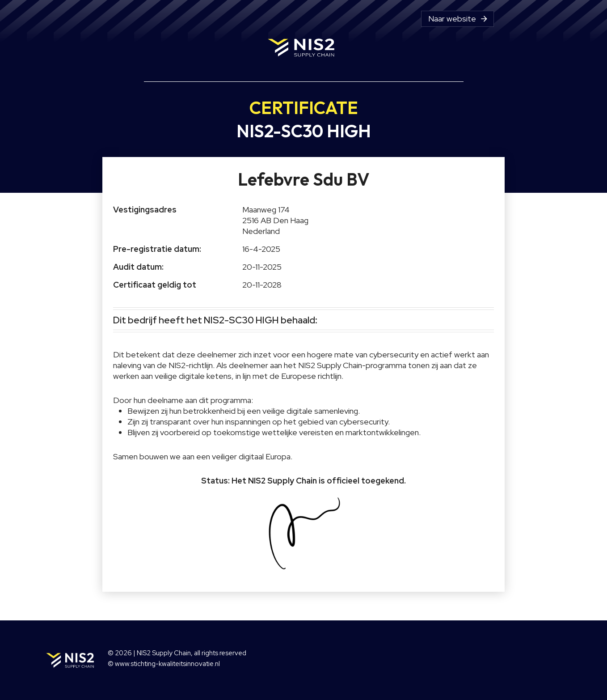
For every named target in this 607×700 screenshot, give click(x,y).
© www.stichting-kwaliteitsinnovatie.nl (164, 664)
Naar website (458, 19)
